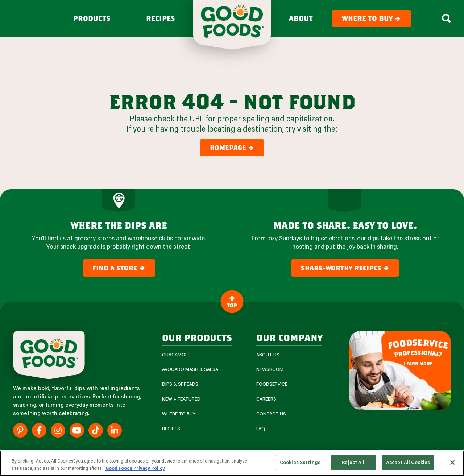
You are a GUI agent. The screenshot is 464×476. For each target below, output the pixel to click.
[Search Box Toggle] (446, 18)
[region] (232, 463)
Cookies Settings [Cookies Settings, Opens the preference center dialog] (300, 462)
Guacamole (176, 355)
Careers (266, 399)
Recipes (161, 18)
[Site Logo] (49, 355)
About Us (268, 355)
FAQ (261, 429)
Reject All (353, 462)
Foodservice (272, 384)
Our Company (289, 337)
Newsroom (270, 369)
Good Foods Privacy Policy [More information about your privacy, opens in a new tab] (135, 468)
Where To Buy (179, 414)
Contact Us (271, 414)
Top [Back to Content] (232, 302)
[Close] (452, 463)
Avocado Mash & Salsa (190, 369)
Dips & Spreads (180, 384)
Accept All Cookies (408, 462)
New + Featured (181, 399)
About (301, 18)
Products (92, 18)
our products (197, 337)
